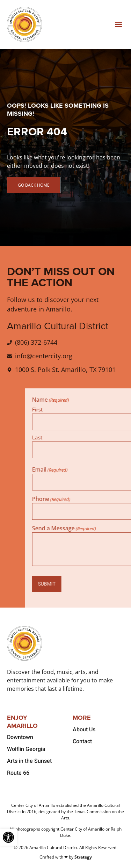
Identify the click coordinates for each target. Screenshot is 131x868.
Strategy (83, 857)
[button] (118, 25)
